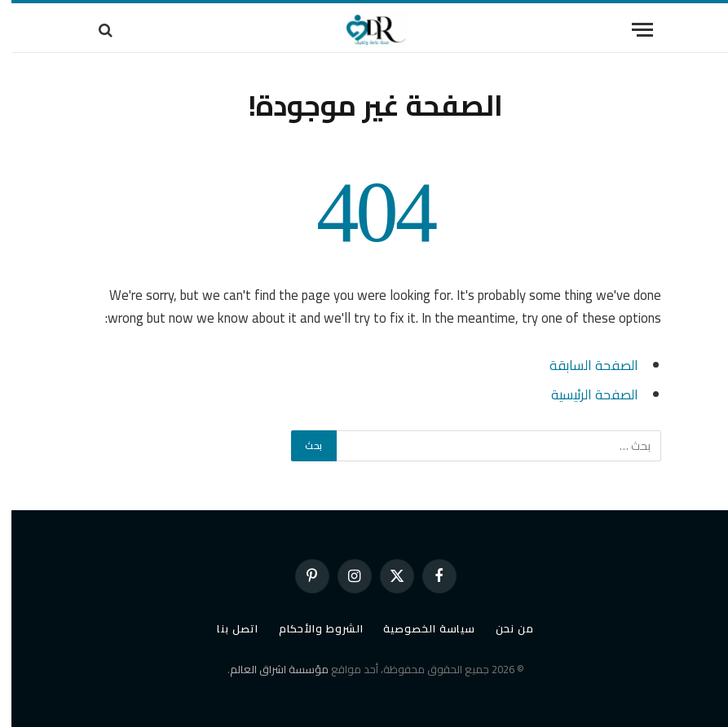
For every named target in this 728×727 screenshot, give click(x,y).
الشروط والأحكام (310, 628)
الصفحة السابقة (582, 365)
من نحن (503, 628)
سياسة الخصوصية (418, 628)
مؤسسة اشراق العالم (268, 669)
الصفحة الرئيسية (583, 394)
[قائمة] (631, 30)
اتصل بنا (226, 628)
